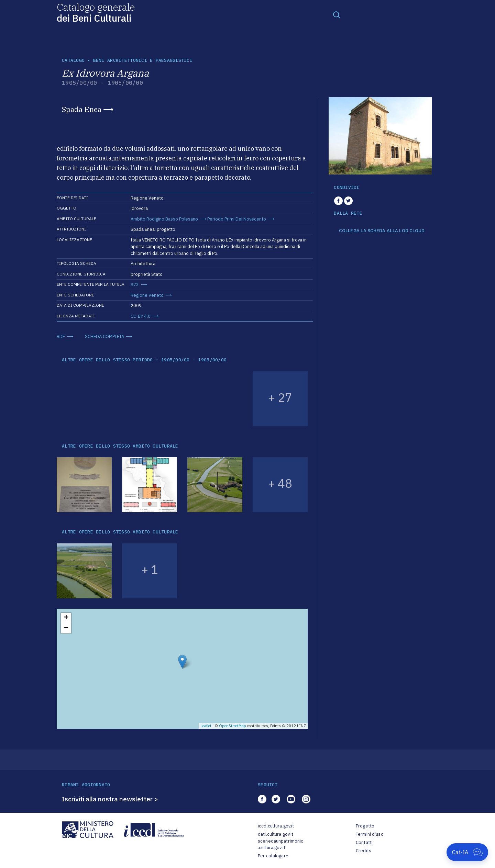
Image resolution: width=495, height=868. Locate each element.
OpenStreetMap (233, 726)
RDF (61, 336)
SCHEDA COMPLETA (104, 336)
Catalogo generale (96, 12)
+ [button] (66, 618)
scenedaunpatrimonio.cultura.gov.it (281, 844)
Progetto (365, 826)
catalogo (73, 60)
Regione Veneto (147, 295)
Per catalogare (273, 856)
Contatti (364, 842)
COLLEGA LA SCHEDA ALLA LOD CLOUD (382, 231)
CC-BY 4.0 (141, 316)
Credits (364, 851)
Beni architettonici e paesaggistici (143, 60)
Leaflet (206, 726)
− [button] (66, 628)
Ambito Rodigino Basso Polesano (164, 219)
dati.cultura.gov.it (276, 834)
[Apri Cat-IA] (467, 852)
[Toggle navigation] (337, 14)
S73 (135, 285)
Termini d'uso (370, 834)
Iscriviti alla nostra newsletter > (110, 799)
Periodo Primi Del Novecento (237, 219)
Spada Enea (82, 109)
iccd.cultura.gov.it (276, 826)
